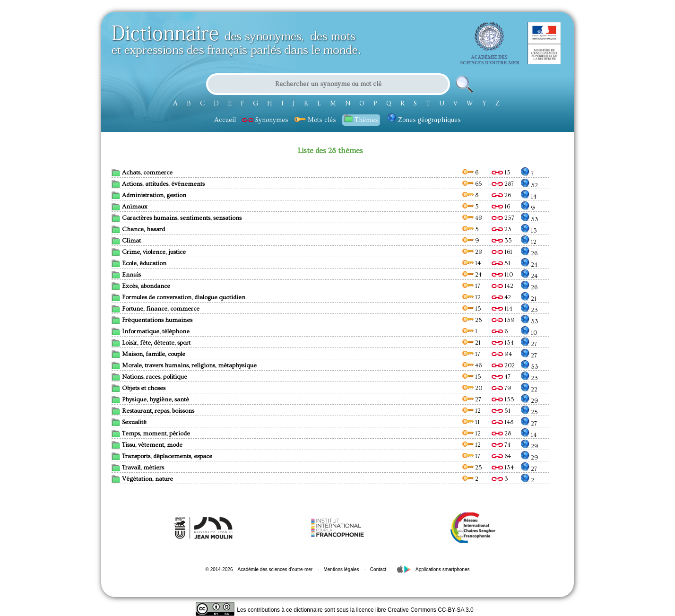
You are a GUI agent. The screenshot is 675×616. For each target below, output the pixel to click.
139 (503, 320)
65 (472, 184)
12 (529, 242)
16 (501, 207)
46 (472, 365)
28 (472, 320)
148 (502, 422)
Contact (378, 569)
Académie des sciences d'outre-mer (275, 569)
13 (529, 231)
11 (471, 422)
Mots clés (315, 120)
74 (501, 445)
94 (502, 354)
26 (501, 195)
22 (529, 390)
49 (472, 218)
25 (529, 412)
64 (501, 456)
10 (529, 333)
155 (503, 399)
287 (503, 184)
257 (503, 218)
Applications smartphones (443, 569)
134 (503, 343)
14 (529, 197)
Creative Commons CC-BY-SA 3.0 (431, 610)
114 (502, 309)
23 (502, 229)
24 (529, 265)
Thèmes (361, 119)
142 (502, 286)
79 (502, 388)
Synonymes (265, 120)
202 (503, 365)
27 (529, 344)
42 (501, 297)
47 (501, 377)
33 (530, 219)
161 (502, 252)
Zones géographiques (424, 120)
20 (472, 388)
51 (501, 263)
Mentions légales (341, 569)
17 (471, 286)
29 (472, 252)
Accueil (225, 120)
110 (502, 275)
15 (501, 173)
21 (529, 299)
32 (529, 185)
